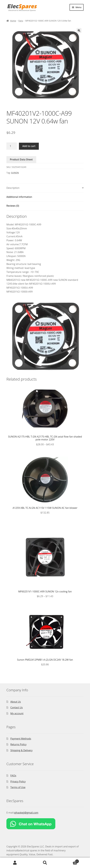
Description (13, 188)
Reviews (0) (13, 206)
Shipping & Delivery (21, 750)
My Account (15, 863)
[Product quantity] (12, 146)
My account (17, 713)
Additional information (19, 197)
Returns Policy (18, 744)
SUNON (15, 173)
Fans (21, 21)
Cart (70, 861)
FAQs (13, 776)
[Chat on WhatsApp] (45, 824)
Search (45, 863)
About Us (16, 702)
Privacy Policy (18, 781)
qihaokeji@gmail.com (26, 813)
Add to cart (29, 146)
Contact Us (17, 707)
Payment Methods (21, 739)
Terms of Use (18, 787)
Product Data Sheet (21, 159)
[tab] (45, 188)
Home (13, 21)
